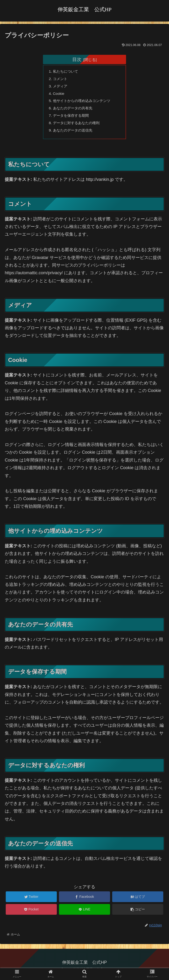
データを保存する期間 (73, 118)
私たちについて (67, 72)
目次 (77, 59)
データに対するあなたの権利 (78, 126)
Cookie (59, 95)
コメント (61, 79)
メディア (61, 87)
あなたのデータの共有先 (74, 110)
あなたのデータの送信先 (74, 133)
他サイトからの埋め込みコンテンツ (84, 102)
